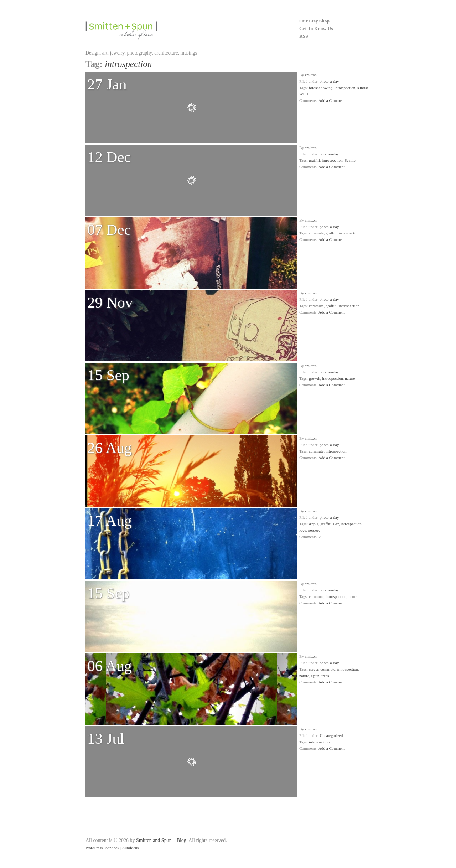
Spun (315, 676)
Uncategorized (331, 735)
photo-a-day (329, 81)
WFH (304, 94)
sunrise (363, 88)
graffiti (314, 160)
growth (315, 378)
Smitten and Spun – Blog (161, 840)
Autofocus (130, 848)
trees (325, 676)
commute (316, 233)
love (303, 530)
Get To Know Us (316, 28)
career (314, 669)
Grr (336, 524)
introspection (345, 88)
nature (350, 378)
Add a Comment (332, 100)
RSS (304, 36)
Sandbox (112, 848)
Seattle (350, 160)
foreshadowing (321, 88)
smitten (311, 75)
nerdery (314, 530)
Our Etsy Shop (314, 21)
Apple (313, 524)
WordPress (94, 848)
